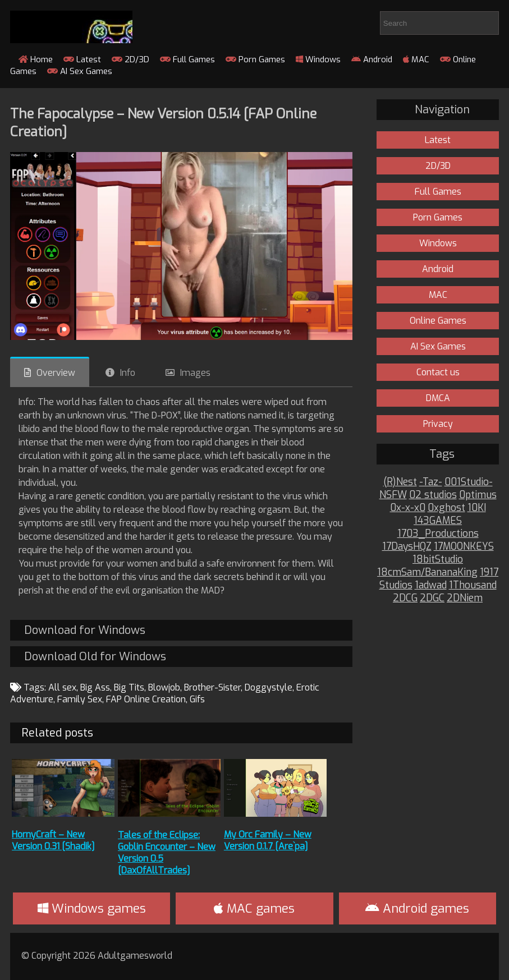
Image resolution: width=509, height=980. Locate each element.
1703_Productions (438, 534)
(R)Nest (400, 482)
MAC (416, 59)
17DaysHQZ (407, 547)
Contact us (438, 372)
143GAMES (438, 521)
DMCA (438, 398)
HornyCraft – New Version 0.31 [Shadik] (53, 840)
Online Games (438, 321)
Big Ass (95, 687)
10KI (477, 508)
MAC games (254, 908)
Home (36, 59)
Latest (82, 59)
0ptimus (478, 495)
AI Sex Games (80, 71)
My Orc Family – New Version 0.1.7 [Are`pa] (268, 840)
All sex (62, 687)
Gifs (197, 699)
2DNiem (465, 598)
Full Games (187, 59)
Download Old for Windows (95, 657)
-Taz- (431, 482)
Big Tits (129, 687)
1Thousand (473, 585)
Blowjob (164, 687)
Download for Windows (85, 630)
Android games (417, 908)
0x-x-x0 (408, 508)
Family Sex (80, 699)
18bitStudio (438, 560)
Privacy (438, 424)
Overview (56, 373)
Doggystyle (269, 687)
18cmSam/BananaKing (427, 572)
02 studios (433, 495)
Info (128, 373)
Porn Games (255, 59)
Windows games (92, 908)
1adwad (431, 585)
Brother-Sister (212, 687)
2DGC (432, 598)
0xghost (446, 508)
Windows (318, 59)
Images (195, 373)
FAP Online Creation (146, 699)
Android (372, 59)
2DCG (405, 598)
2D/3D (130, 59)
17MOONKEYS (464, 547)
